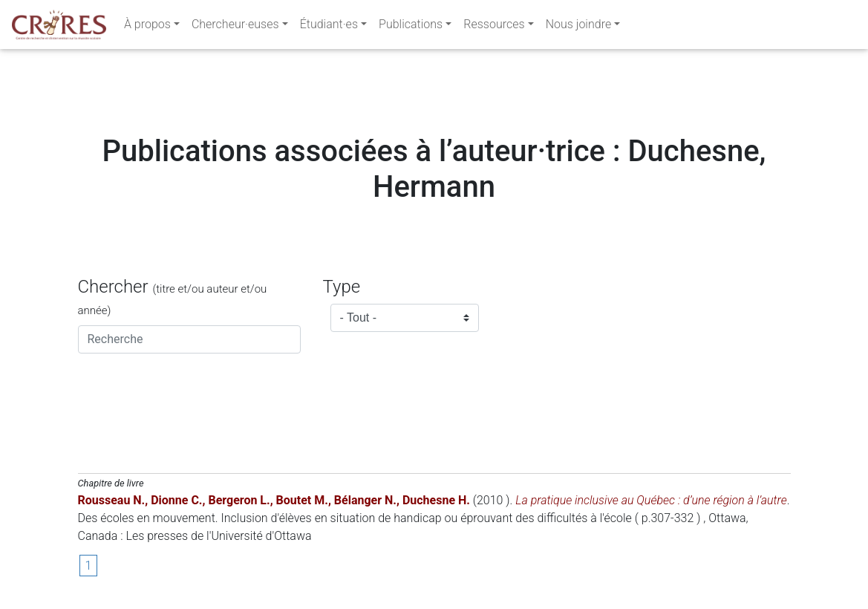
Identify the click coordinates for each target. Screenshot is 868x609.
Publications (411, 27)
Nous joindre (579, 27)
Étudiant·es (329, 27)
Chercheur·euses (235, 27)
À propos (147, 27)
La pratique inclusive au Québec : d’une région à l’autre (651, 500)
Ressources (494, 27)
